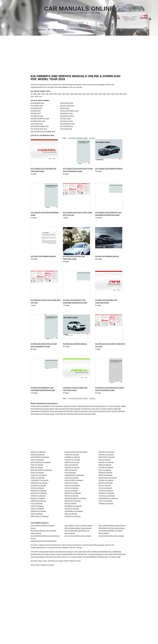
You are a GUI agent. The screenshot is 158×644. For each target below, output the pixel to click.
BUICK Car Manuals (37, 507)
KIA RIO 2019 (65, 112)
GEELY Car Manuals (37, 569)
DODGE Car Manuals (38, 551)
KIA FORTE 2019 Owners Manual (43, 266)
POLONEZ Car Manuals (106, 471)
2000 (39, 96)
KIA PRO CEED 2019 (67, 110)
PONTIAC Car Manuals (106, 476)
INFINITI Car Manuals (72, 489)
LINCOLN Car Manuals (72, 529)
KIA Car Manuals (70, 507)
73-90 (85, 144)
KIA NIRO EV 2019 (37, 120)
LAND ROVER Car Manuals (74, 520)
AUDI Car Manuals (37, 493)
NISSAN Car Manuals (72, 569)
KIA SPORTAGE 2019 (67, 128)
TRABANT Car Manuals (106, 542)
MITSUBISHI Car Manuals (73, 564)
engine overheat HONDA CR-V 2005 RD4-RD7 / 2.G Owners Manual (97, 642)
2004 (55, 96)
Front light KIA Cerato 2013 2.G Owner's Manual (97, 419)
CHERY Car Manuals (38, 516)
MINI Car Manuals (71, 560)
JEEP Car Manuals (71, 502)
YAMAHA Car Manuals (106, 560)
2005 (59, 96)
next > (93, 144)
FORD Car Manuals (37, 564)
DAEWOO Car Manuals (38, 538)
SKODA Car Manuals (105, 507)
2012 (88, 96)
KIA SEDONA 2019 (66, 117)
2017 (109, 96)
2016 (105, 96)
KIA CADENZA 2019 (37, 107)
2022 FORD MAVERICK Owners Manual (112, 595)
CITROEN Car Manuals (38, 529)
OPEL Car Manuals (71, 578)
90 (90, 144)
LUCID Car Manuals (71, 538)
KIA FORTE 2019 (36, 112)
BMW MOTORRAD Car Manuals (41, 502)
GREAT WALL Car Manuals (40, 582)
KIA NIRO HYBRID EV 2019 (40, 123)
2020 (121, 96)
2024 (41, 98)
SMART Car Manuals (105, 511)
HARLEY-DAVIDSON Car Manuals (76, 471)
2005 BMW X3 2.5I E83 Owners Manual (112, 599)
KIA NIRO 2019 (36, 117)
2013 (92, 96)
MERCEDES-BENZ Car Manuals (75, 551)
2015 (101, 96)
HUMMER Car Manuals (72, 480)
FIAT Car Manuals (37, 560)
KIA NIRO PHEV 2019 (38, 125)
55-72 (81, 144)
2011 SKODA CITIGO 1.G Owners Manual (78, 595)
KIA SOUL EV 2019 (66, 125)
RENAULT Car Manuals (106, 489)
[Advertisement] (79, 51)
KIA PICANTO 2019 (67, 107)
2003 (51, 96)
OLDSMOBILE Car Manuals (74, 573)
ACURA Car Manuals (38, 476)
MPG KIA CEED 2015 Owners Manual (68, 419)
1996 (35, 96)
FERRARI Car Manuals (38, 556)
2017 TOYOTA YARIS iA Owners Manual (78, 611)
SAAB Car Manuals (105, 493)
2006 (64, 96)
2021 (125, 96)
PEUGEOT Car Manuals (73, 582)
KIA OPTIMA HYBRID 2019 (40, 130)
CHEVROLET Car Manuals (39, 520)
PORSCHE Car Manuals (107, 480)
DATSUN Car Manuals (38, 547)
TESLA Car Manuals (105, 533)
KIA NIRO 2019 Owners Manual (75, 355)
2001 (43, 96)
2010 (80, 96)
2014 (96, 96)
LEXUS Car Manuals (71, 525)
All (31, 96)
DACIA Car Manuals (37, 533)
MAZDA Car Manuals (72, 547)
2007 (68, 96)
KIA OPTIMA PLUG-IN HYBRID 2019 (43, 136)
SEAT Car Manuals (105, 502)
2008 (72, 96)
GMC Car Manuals (37, 578)
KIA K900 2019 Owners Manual (107, 266)
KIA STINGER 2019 (67, 130)
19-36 (73, 144)
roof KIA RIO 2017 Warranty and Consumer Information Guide (75, 424)
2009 (76, 96)
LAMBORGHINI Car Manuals (74, 511)
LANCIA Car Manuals (72, 516)
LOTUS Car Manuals (71, 533)
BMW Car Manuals (37, 498)
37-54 (77, 144)
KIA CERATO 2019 (37, 110)
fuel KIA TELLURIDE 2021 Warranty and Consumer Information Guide (87, 422)
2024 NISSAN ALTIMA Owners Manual (111, 611)
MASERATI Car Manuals (73, 542)
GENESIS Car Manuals (38, 573)
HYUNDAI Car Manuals (72, 485)
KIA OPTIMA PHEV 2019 (39, 133)
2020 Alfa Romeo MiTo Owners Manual (43, 616)
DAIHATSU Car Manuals (39, 542)
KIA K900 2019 (36, 115)
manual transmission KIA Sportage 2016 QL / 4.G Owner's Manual (99, 417)
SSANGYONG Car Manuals (108, 516)
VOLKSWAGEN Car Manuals (108, 551)
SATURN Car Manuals (106, 498)
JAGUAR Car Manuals (72, 498)
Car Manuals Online (79, 9)
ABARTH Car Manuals (38, 471)
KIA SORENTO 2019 (67, 120)
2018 (113, 96)
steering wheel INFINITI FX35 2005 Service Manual (62, 639)
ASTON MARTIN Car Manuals (41, 489)
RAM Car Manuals (104, 485)
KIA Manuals (100, 85)
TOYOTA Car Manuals (106, 538)
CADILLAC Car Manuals (39, 511)
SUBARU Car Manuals (106, 520)
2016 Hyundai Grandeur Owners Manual (78, 599)
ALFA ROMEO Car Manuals (40, 480)
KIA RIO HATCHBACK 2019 (69, 115)
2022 (32, 98)
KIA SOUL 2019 (65, 123)
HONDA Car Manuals (72, 476)
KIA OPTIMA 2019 (37, 128)
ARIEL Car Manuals (37, 485)
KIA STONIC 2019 (66, 133)
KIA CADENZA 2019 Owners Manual (109, 178)
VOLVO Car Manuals (105, 556)
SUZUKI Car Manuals (106, 525)
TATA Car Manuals (105, 529)
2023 (36, 98)
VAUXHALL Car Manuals (107, 547)
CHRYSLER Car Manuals (39, 525)
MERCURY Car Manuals (73, 556)
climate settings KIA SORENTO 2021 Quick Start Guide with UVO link (53, 417)
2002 (47, 96)
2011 (84, 96)
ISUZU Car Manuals (71, 493)
